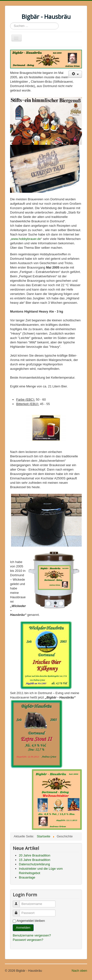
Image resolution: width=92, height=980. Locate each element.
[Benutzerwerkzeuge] (75, 74)
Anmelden (23, 928)
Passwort (19, 911)
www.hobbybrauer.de (26, 239)
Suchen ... (10, 23)
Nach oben (79, 971)
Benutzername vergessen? (32, 935)
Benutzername (19, 902)
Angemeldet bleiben (31, 921)
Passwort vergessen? (28, 940)
